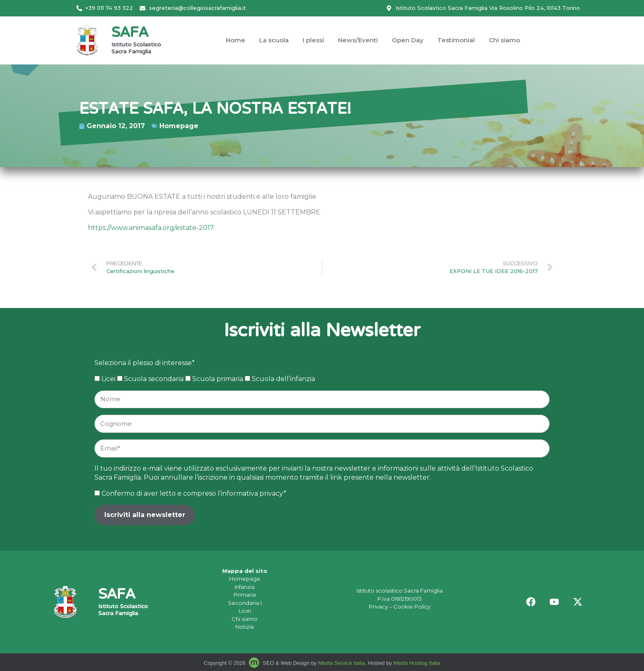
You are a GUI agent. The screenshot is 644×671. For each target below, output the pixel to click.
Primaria (245, 595)
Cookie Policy (412, 607)
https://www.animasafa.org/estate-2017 (151, 228)
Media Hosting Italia (417, 663)
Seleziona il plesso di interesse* (145, 363)
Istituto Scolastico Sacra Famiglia (136, 49)
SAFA (130, 33)
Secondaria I (245, 603)
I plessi (313, 40)
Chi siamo (504, 40)
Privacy (378, 607)
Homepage (96, 126)
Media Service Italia (342, 663)
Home (236, 40)
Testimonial (456, 40)
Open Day (408, 40)
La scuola (274, 40)
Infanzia (245, 587)
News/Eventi (358, 40)
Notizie (245, 627)
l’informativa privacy (251, 493)
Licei (245, 611)
